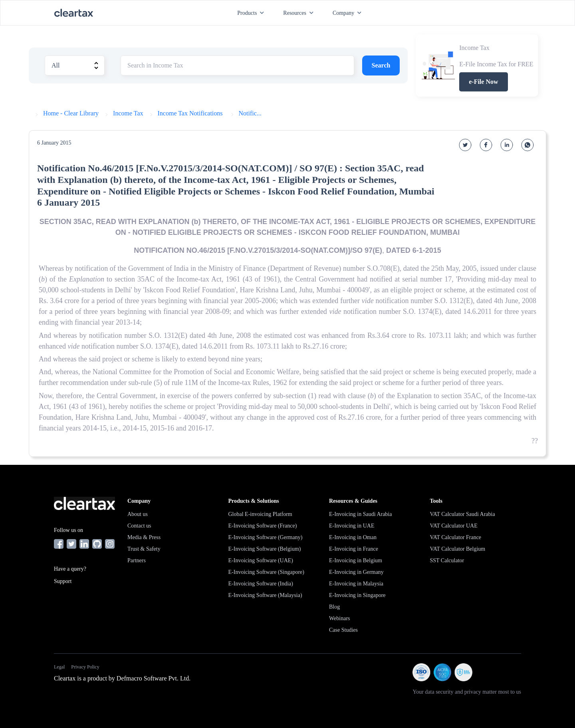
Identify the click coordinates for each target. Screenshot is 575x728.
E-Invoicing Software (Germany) (266, 537)
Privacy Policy (85, 667)
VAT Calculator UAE (454, 526)
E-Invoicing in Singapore (357, 595)
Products (252, 13)
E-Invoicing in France (354, 549)
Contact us (139, 526)
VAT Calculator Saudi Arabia (463, 514)
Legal (59, 667)
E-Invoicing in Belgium (356, 560)
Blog (334, 607)
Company (349, 13)
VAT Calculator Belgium (458, 549)
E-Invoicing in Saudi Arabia (360, 514)
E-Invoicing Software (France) (263, 526)
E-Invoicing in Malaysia (356, 584)
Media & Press (144, 537)
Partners (137, 560)
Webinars (340, 618)
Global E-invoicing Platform (260, 514)
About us (138, 514)
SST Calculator (447, 560)
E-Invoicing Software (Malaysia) (265, 595)
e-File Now (483, 82)
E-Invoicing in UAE (352, 526)
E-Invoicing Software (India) (261, 584)
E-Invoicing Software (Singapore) (267, 572)
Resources (300, 13)
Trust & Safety (144, 549)
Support (63, 581)
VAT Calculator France (456, 537)
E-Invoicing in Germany (356, 572)
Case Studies (343, 630)
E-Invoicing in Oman (353, 537)
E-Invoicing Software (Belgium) (265, 549)
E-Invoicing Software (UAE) (261, 560)
